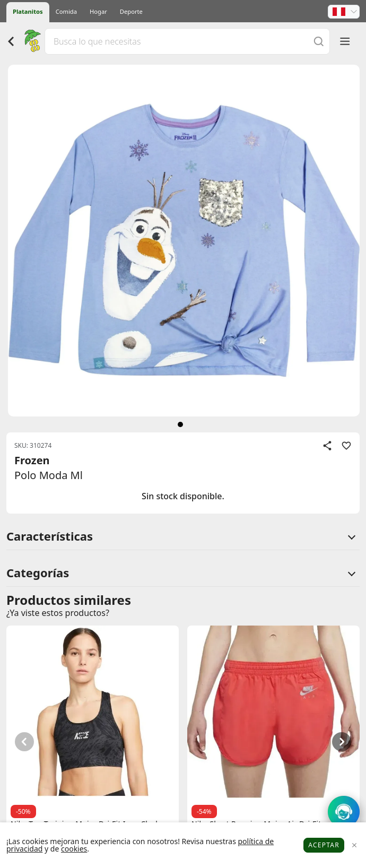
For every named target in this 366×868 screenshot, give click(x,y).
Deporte (131, 11)
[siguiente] (180, 424)
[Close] (354, 845)
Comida (66, 11)
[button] (344, 12)
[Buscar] (319, 41)
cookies (74, 849)
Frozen (32, 460)
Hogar (98, 11)
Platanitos (28, 11)
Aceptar (324, 845)
